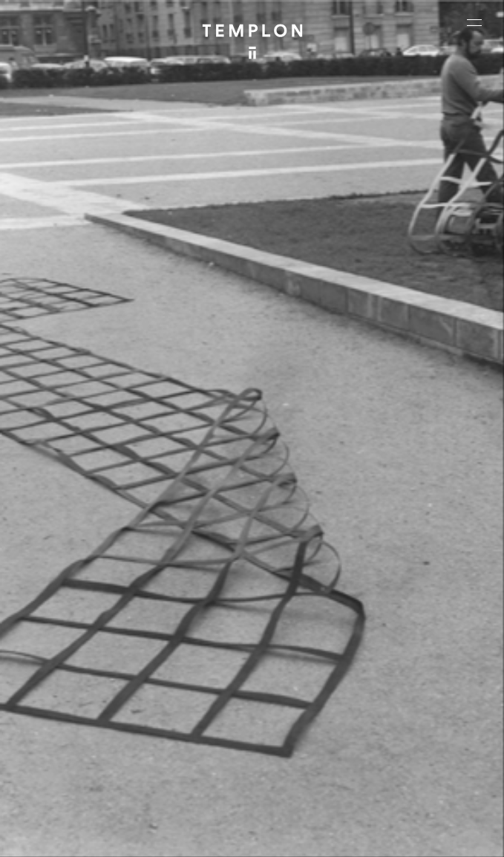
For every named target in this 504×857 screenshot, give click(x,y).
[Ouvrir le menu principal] (474, 22)
